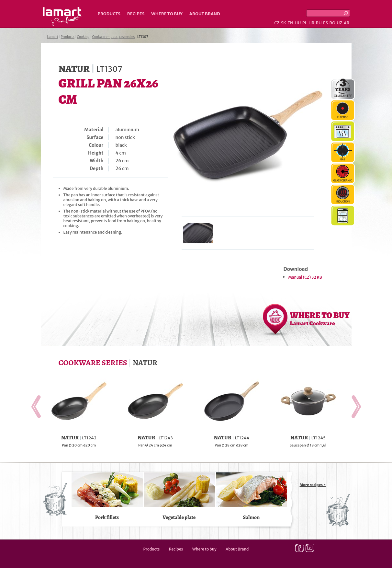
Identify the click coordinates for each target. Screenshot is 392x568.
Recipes (136, 14)
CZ (277, 23)
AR (347, 23)
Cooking (83, 37)
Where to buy (167, 14)
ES (325, 23)
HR (311, 23)
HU (298, 23)
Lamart (62, 17)
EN (290, 23)
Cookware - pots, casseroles (114, 37)
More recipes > (313, 485)
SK (284, 23)
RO (332, 23)
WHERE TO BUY (320, 319)
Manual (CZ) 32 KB (305, 277)
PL (305, 23)
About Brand (205, 14)
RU (319, 23)
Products (109, 14)
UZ (339, 23)
